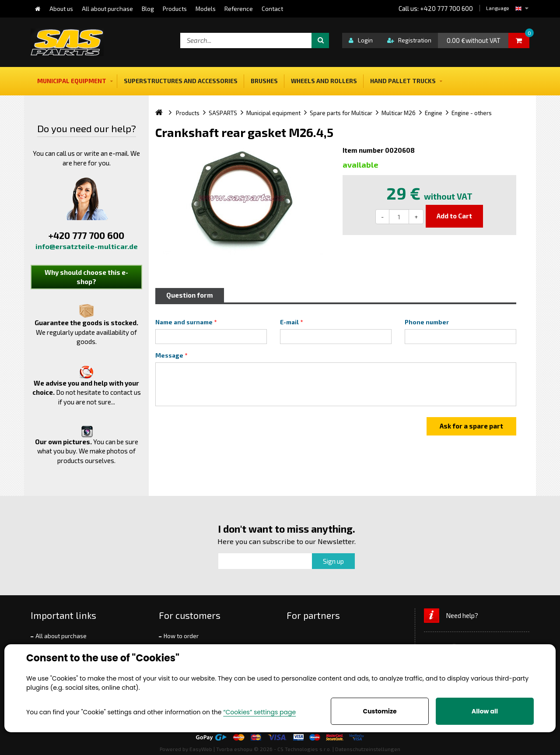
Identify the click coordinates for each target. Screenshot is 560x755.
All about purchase (61, 636)
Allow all (485, 711)
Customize (380, 711)
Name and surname (184, 322)
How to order (181, 636)
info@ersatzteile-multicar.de (87, 246)
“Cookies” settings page (259, 712)
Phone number (427, 322)
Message (169, 355)
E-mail (289, 322)
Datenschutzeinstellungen (368, 749)
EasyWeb (201, 749)
